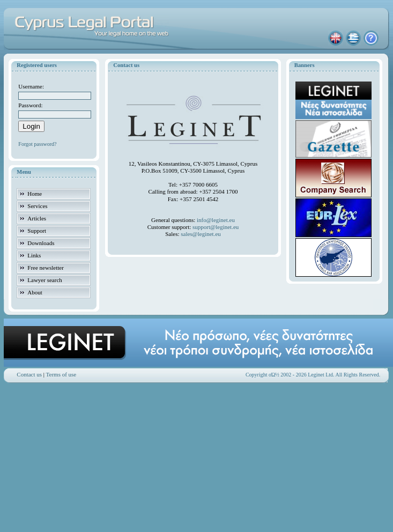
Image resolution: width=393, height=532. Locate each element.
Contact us (29, 374)
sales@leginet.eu (201, 234)
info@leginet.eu (216, 220)
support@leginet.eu (216, 227)
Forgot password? (37, 144)
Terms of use (61, 374)
